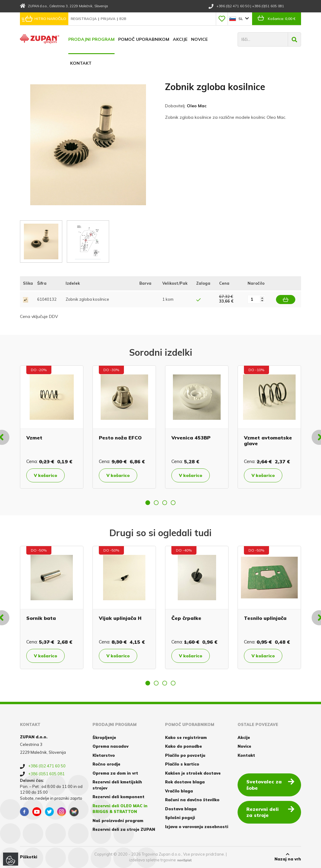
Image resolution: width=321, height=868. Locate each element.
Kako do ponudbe (183, 746)
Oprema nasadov (110, 746)
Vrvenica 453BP (191, 438)
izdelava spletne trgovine (152, 860)
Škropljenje (104, 737)
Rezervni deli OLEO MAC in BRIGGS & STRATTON (120, 809)
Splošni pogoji (180, 818)
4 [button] (173, 503)
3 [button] (165, 503)
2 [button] (156, 503)
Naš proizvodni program (118, 821)
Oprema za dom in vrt (115, 773)
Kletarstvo (104, 755)
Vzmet (34, 438)
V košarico (45, 475)
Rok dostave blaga (185, 782)
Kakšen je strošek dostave (193, 773)
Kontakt (81, 63)
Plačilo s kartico (182, 764)
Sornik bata (41, 618)
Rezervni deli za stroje (270, 812)
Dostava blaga (181, 809)
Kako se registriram (186, 737)
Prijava (109, 19)
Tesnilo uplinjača (265, 618)
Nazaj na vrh (288, 857)
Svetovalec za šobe (270, 784)
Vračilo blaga (179, 791)
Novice (199, 39)
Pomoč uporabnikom (144, 39)
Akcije (180, 39)
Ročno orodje (106, 764)
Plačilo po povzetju (185, 755)
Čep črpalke (186, 618)
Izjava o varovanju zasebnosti (197, 827)
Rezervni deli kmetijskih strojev (117, 785)
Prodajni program (91, 39)
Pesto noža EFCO (120, 438)
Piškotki (29, 857)
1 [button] (148, 503)
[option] (52, 427)
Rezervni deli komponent (118, 797)
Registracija (84, 19)
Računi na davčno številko (192, 800)
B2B (123, 19)
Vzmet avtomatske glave (268, 440)
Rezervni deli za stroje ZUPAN (124, 829)
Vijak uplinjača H (120, 618)
